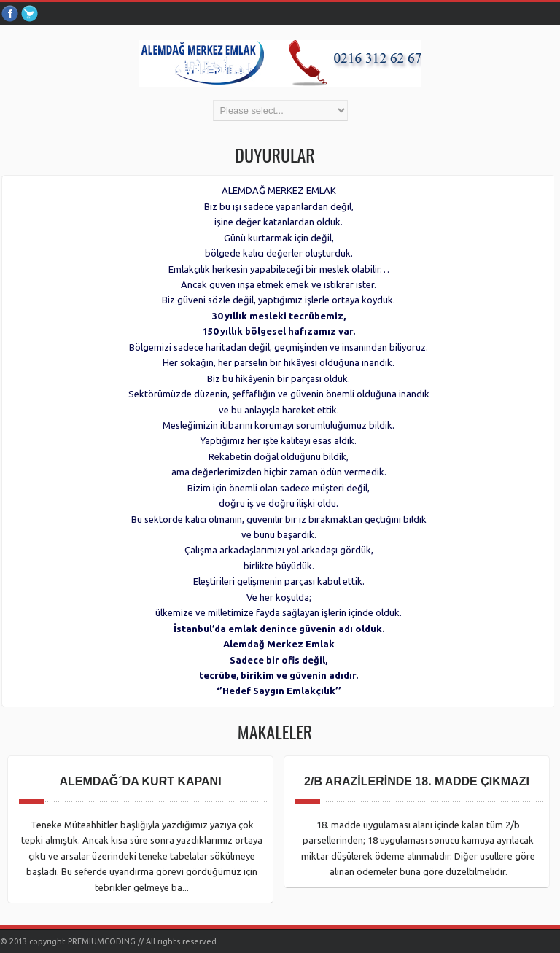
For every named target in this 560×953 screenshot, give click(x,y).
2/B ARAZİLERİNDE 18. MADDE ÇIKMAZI (417, 781)
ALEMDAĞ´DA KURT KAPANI (140, 781)
